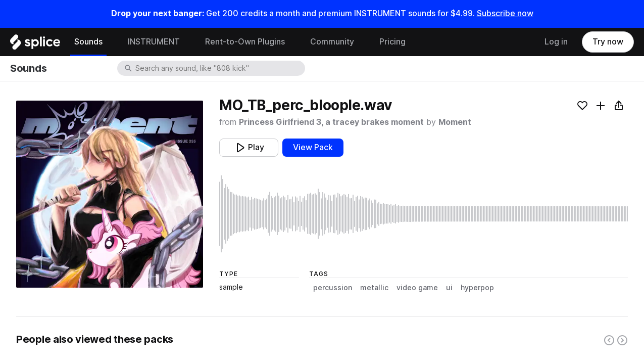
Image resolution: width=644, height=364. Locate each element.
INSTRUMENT (154, 42)
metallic (374, 288)
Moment (455, 122)
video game (417, 288)
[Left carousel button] (609, 340)
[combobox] (219, 68)
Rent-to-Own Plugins (245, 42)
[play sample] (424, 214)
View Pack (313, 147)
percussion (333, 288)
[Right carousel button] (622, 340)
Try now (608, 42)
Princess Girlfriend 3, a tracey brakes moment (331, 122)
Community (332, 42)
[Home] (35, 44)
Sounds (88, 42)
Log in (556, 42)
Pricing (392, 42)
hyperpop (477, 288)
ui (449, 288)
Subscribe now (505, 13)
